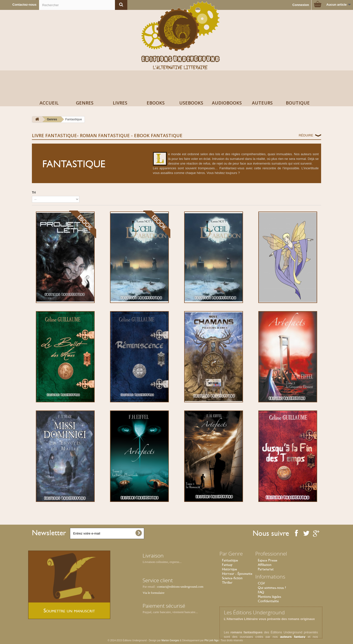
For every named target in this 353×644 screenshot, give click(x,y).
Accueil (49, 103)
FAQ (261, 592)
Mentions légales (269, 597)
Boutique (298, 103)
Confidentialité (268, 601)
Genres (85, 103)
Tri (34, 192)
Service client (158, 580)
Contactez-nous (24, 5)
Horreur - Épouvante (237, 574)
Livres (120, 103)
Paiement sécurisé (164, 606)
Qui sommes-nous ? (272, 588)
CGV (261, 583)
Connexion (301, 5)
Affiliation (265, 565)
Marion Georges (171, 640)
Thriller (227, 582)
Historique (230, 569)
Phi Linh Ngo (211, 640)
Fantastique (230, 560)
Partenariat (266, 569)
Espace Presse (268, 560)
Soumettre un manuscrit (69, 611)
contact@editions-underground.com (180, 587)
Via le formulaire (154, 593)
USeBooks (191, 103)
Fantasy (227, 565)
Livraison (153, 556)
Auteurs (262, 103)
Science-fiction (232, 578)
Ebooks (156, 103)
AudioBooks (227, 103)
